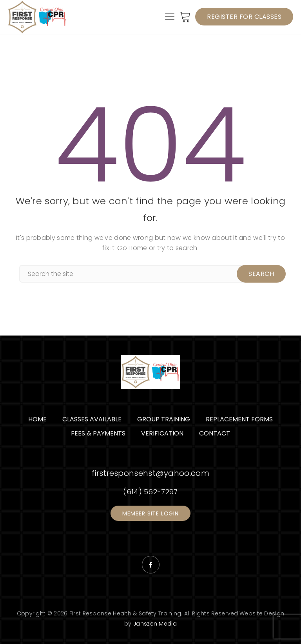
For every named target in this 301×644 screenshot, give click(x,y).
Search (261, 274)
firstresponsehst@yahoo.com (150, 473)
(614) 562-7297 (150, 492)
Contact (215, 433)
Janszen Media (155, 624)
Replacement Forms (239, 419)
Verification (162, 433)
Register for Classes (244, 17)
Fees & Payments (98, 433)
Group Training (164, 419)
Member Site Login (150, 513)
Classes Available (92, 419)
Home (37, 419)
